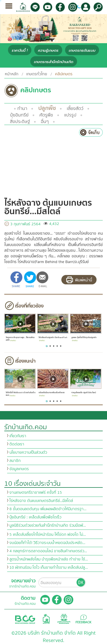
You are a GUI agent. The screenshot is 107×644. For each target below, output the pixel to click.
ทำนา (22, 109)
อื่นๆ (45, 122)
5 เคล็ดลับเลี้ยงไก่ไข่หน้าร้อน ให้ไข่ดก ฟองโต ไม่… (48, 535)
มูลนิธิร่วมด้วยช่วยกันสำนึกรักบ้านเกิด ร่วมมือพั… (48, 526)
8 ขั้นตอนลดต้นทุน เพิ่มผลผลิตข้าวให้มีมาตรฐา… (48, 509)
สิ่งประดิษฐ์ (20, 122)
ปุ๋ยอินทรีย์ (19, 115)
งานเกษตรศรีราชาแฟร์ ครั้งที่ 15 (36, 493)
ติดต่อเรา (17, 444)
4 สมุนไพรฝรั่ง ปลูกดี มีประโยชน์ (84, 394)
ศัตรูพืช (46, 115)
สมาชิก (15, 461)
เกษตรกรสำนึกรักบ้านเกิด (54, 62)
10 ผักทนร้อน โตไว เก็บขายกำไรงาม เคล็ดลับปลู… (49, 568)
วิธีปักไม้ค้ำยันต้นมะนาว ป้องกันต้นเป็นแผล (21, 394)
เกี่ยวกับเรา (18, 436)
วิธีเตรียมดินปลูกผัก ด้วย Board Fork (53, 339)
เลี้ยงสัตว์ (75, 109)
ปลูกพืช (47, 108)
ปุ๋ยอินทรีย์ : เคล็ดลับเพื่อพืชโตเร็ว (35, 517)
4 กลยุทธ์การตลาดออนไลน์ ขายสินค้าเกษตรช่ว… (48, 551)
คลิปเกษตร (64, 74)
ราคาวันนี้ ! (20, 50)
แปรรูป (70, 115)
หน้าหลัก (12, 74)
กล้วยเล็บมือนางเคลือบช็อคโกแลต (52, 394)
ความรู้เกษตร (48, 50)
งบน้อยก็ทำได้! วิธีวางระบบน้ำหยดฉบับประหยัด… (47, 543)
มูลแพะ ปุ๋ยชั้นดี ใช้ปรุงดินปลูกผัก (84, 339)
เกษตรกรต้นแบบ (82, 50)
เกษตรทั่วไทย (37, 74)
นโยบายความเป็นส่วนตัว (28, 453)
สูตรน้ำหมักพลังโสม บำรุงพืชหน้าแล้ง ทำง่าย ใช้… (49, 559)
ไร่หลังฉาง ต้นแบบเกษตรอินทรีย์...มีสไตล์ (41, 501)
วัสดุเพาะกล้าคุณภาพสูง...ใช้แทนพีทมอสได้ (20, 339)
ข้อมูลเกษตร (19, 469)
